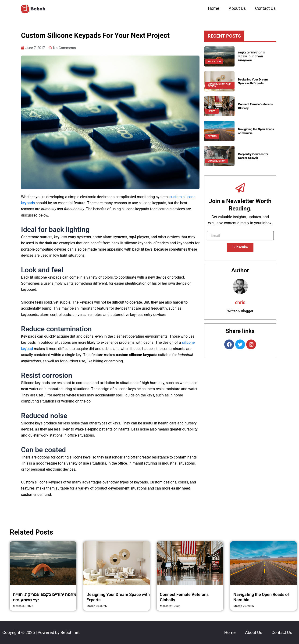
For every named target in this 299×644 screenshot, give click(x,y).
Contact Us (265, 8)
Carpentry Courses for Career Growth (254, 156)
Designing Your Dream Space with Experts (255, 81)
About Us (237, 8)
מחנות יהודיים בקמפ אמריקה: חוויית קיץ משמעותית (252, 56)
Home (214, 8)
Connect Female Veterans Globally (251, 106)
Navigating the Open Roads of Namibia (253, 131)
